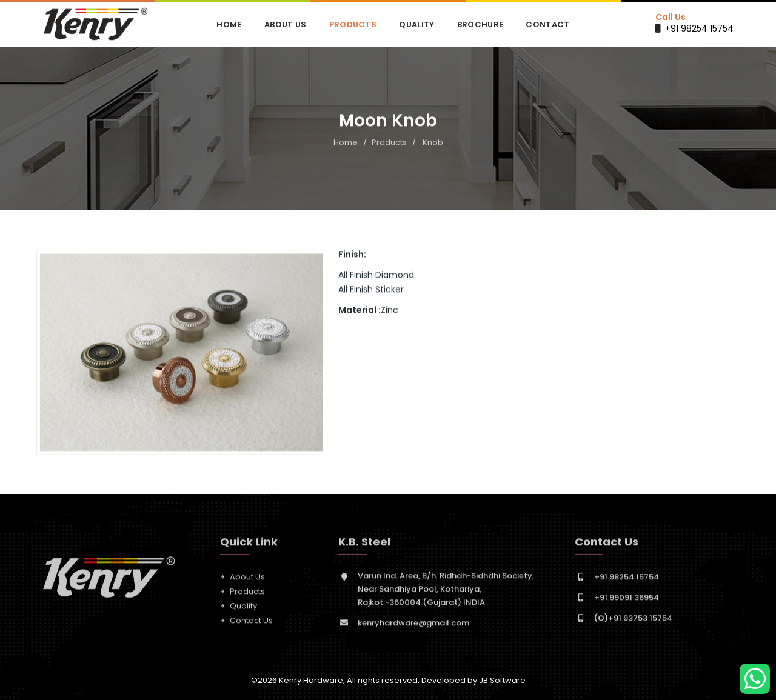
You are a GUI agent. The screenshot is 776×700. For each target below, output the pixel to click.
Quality (416, 25)
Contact (547, 25)
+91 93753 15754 (633, 623)
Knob (433, 143)
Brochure (480, 25)
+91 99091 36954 (627, 602)
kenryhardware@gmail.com (413, 628)
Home (229, 25)
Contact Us (251, 625)
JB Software (502, 680)
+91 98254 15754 (699, 28)
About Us (285, 25)
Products (353, 25)
